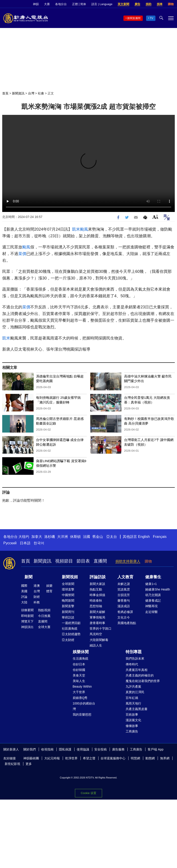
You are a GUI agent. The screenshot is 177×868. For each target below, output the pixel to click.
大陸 (24, 602)
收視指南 (47, 749)
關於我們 (30, 749)
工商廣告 (132, 731)
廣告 (137, 4)
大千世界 (79, 692)
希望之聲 (89, 758)
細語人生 (96, 645)
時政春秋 (96, 601)
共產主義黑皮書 (137, 709)
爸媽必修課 (125, 612)
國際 (24, 586)
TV (152, 18)
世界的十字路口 (101, 629)
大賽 (47, 4)
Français (160, 537)
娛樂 (49, 586)
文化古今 (124, 617)
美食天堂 (79, 675)
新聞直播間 (134, 18)
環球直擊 (68, 589)
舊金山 (98, 537)
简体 (83, 4)
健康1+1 (151, 584)
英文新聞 (123, 4)
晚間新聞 (68, 601)
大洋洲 (62, 537)
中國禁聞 (68, 595)
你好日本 (79, 664)
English (144, 537)
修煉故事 (132, 726)
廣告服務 (118, 749)
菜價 (22, 254)
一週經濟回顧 (71, 623)
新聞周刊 (68, 612)
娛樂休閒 (81, 652)
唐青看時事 (97, 623)
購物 (171, 4)
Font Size (155, 217)
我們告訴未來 (135, 658)
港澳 (37, 586)
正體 (75, 4)
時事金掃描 (97, 595)
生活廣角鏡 (80, 658)
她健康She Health (158, 589)
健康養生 (153, 577)
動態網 (150, 758)
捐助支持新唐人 (128, 561)
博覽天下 (27, 621)
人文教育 (125, 577)
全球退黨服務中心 (113, 758)
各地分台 (61, 4)
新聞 (28, 577)
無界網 (165, 758)
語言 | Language (102, 4)
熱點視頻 (44, 610)
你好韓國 (79, 670)
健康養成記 (153, 601)
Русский (10, 543)
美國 (24, 591)
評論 (24, 597)
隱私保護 (65, 749)
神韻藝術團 (31, 758)
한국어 (39, 543)
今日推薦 (44, 616)
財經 (37, 597)
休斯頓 (75, 537)
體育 (49, 591)
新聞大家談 (97, 584)
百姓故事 (132, 714)
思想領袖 (96, 606)
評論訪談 (98, 577)
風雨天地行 (133, 703)
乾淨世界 (71, 758)
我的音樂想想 (82, 714)
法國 (86, 537)
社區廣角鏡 (70, 629)
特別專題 (134, 652)
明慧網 (135, 758)
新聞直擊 (68, 606)
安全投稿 (101, 749)
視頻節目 (64, 561)
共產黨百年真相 (137, 670)
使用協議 (83, 749)
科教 (37, 602)
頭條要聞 (27, 610)
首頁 (5, 93)
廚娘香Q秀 (80, 698)
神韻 (36, 4)
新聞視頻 (70, 577)
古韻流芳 (124, 595)
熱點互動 (96, 589)
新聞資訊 (18, 93)
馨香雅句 (124, 601)
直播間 (100, 561)
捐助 (149, 4)
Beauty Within (82, 686)
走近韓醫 (151, 612)
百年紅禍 (132, 698)
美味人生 (79, 681)
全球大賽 (44, 627)
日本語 (25, 543)
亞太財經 (68, 640)
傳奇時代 (132, 664)
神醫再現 (151, 606)
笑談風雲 (124, 589)
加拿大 (37, 537)
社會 (41, 93)
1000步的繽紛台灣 (84, 706)
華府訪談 (68, 617)
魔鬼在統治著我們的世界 (143, 681)
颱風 (84, 229)
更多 (29, 764)
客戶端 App (156, 749)
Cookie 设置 (88, 793)
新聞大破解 (97, 612)
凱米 (76, 229)
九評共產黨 (133, 686)
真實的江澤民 (135, 692)
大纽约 (24, 537)
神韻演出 (27, 627)
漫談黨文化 (133, 720)
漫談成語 (124, 606)
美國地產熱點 (127, 623)
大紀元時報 (52, 758)
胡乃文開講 (153, 595)
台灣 (31, 93)
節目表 (83, 561)
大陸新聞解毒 (99, 640)
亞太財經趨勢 (71, 634)
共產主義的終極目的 (140, 675)
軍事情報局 (97, 617)
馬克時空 (96, 634)
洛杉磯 (50, 537)
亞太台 (112, 537)
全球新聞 (68, 584)
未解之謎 (124, 584)
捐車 (160, 4)
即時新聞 (27, 616)
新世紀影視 (12, 764)
